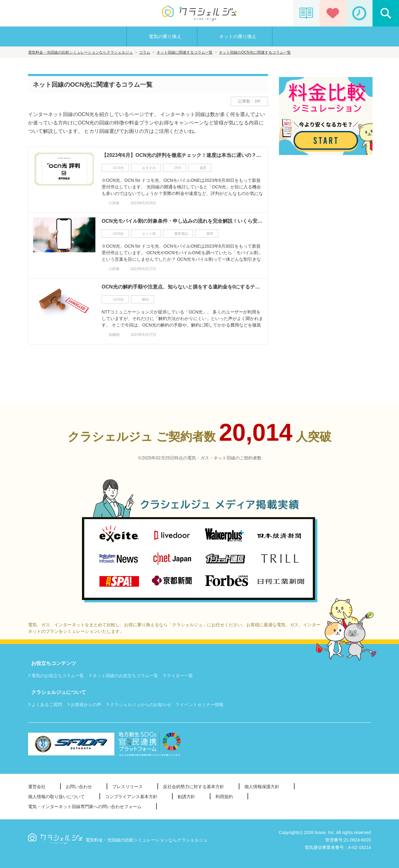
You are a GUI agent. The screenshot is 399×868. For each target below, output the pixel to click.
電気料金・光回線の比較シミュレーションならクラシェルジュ (80, 52)
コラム (145, 52)
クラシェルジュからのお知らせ (141, 705)
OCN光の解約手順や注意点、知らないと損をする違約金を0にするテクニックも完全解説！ (182, 287)
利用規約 (224, 797)
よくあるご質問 (47, 705)
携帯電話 (181, 234)
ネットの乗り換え (238, 36)
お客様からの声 (86, 705)
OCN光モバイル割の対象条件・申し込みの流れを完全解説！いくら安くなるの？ (182, 221)
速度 (203, 168)
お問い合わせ (79, 787)
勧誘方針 (186, 797)
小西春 (114, 203)
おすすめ (149, 168)
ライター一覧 (180, 676)
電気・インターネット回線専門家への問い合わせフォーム (85, 807)
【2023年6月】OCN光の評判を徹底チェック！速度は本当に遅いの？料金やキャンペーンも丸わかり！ (182, 155)
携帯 (210, 234)
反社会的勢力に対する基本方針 (194, 787)
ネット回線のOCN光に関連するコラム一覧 (255, 52)
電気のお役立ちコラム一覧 (58, 676)
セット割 (149, 234)
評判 (178, 168)
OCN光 (118, 168)
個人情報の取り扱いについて (56, 797)
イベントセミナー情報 (202, 705)
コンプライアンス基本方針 (131, 797)
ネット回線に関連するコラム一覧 (185, 52)
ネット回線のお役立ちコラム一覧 (125, 676)
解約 (146, 299)
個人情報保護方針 (262, 787)
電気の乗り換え (165, 36)
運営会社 (37, 787)
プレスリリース (127, 787)
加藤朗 (114, 335)
